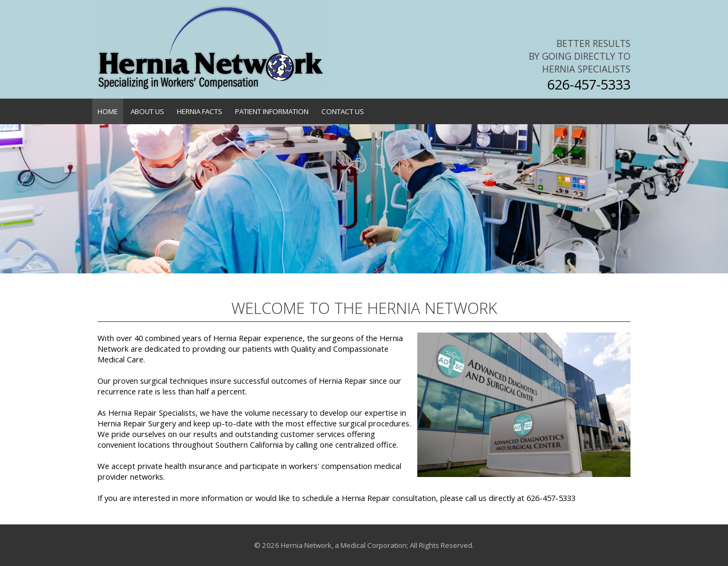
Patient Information (272, 111)
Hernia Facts (200, 111)
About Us (147, 111)
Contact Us (343, 111)
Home (108, 111)
